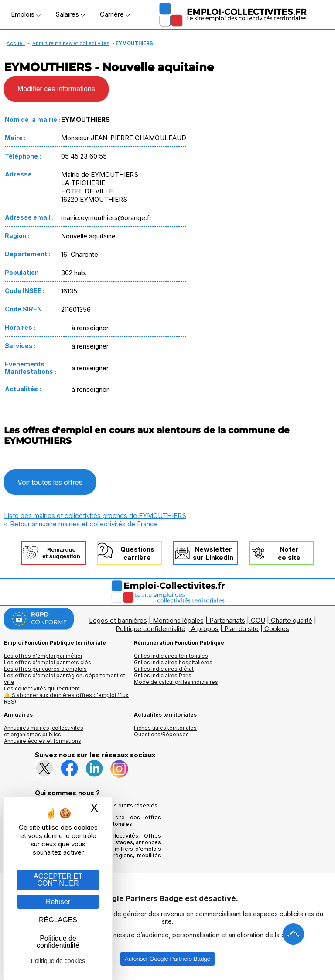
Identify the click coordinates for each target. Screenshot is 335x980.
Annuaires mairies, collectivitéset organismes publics (44, 731)
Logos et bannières (118, 620)
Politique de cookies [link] (58, 961)
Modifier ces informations (56, 89)
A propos (205, 629)
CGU (258, 620)
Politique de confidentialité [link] (58, 942)
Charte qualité (292, 620)
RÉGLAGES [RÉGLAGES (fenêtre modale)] (58, 920)
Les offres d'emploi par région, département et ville (65, 679)
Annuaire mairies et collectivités (71, 43)
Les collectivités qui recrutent (42, 688)
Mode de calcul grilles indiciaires (176, 682)
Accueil (16, 43)
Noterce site (289, 553)
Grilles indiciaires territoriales (171, 656)
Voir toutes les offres (50, 482)
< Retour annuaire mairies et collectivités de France (81, 524)
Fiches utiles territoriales (165, 728)
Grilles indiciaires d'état (164, 669)
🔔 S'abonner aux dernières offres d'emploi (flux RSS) (66, 698)
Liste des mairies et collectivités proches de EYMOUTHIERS (95, 516)
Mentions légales (178, 620)
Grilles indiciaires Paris (163, 675)
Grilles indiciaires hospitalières (173, 662)
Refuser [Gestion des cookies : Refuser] (58, 902)
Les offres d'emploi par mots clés (48, 662)
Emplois (26, 14)
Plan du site (241, 629)
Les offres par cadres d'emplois (45, 669)
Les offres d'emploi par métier (43, 656)
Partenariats (227, 620)
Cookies (277, 629)
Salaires (70, 14)
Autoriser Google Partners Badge (167, 959)
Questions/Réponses (161, 734)
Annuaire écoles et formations (43, 741)
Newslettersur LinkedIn (213, 553)
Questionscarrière (137, 553)
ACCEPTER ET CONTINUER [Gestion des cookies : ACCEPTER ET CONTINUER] (58, 880)
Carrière (115, 14)
